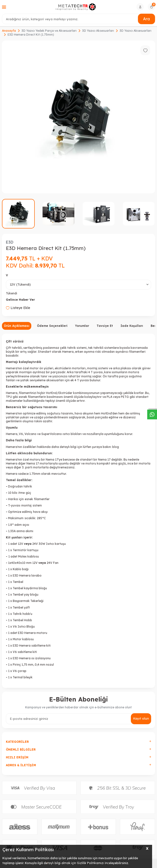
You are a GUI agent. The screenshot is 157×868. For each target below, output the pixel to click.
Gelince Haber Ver (20, 300)
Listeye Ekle (18, 308)
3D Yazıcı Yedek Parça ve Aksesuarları (49, 31)
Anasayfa (9, 31)
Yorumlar (82, 326)
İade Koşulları (132, 326)
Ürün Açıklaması (17, 326)
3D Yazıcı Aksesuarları (98, 31)
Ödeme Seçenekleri (52, 326)
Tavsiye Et (105, 326)
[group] (78, 117)
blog (116, 447)
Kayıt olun (141, 718)
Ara (146, 19)
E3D (10, 242)
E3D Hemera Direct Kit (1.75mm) (31, 35)
